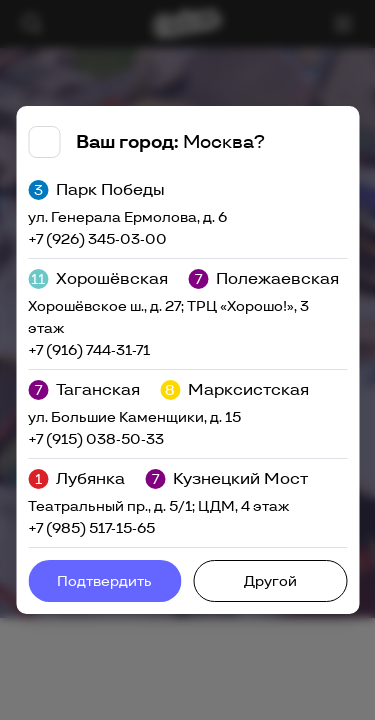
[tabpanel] (187, 360)
